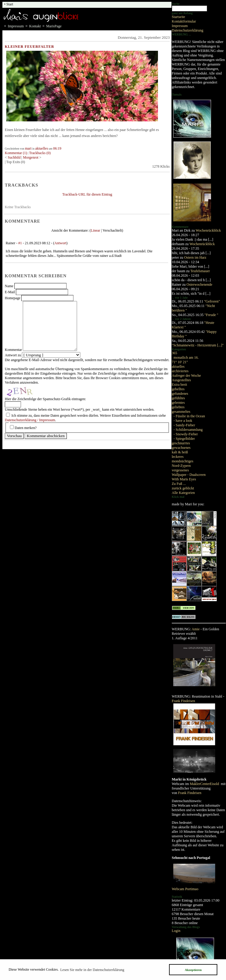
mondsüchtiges (183, 461)
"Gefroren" (212, 301)
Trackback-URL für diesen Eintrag (87, 194)
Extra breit (179, 385)
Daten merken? (26, 428)
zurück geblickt (183, 488)
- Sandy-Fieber (184, 425)
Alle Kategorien (183, 493)
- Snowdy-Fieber (186, 434)
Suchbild (15, 157)
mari (28, 148)
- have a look (183, 421)
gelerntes (178, 403)
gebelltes (178, 389)
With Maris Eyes (184, 479)
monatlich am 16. (186, 358)
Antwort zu (13, 355)
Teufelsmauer (200, 271)
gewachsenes (181, 448)
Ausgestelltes (181, 380)
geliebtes (178, 407)
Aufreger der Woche (186, 376)
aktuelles (178, 367)
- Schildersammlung (188, 430)
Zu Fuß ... (179, 484)
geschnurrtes (181, 443)
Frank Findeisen (183, 701)
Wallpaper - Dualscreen (189, 475)
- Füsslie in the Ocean (189, 416)
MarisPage (54, 26)
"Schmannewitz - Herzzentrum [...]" (198, 345)
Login (176, 931)
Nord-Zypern (181, 466)
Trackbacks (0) (40, 153)
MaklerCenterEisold (205, 784)
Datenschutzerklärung (187, 30)
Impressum (180, 26)
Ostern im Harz (195, 257)
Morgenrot (31, 157)
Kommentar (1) (16, 153)
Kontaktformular (184, 21)
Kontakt (35, 26)
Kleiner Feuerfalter (30, 47)
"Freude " (211, 315)
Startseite (178, 17)
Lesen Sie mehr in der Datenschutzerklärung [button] (92, 970)
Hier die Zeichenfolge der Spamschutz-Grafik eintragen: (45, 399)
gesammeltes (181, 412)
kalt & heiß (180, 452)
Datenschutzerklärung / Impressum (30, 420)
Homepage (13, 298)
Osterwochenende (199, 285)
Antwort (60, 243)
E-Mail (10, 292)
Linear (95, 230)
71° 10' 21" (180, 362)
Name (9, 286)
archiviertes (180, 371)
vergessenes (180, 470)
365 (174, 353)
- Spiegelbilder (184, 439)
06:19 (57, 148)
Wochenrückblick (208, 230)
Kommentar (13, 350)
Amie (196, 629)
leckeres (178, 457)
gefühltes (178, 398)
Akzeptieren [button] (193, 970)
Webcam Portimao (185, 889)
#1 (20, 243)
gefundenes (180, 394)
